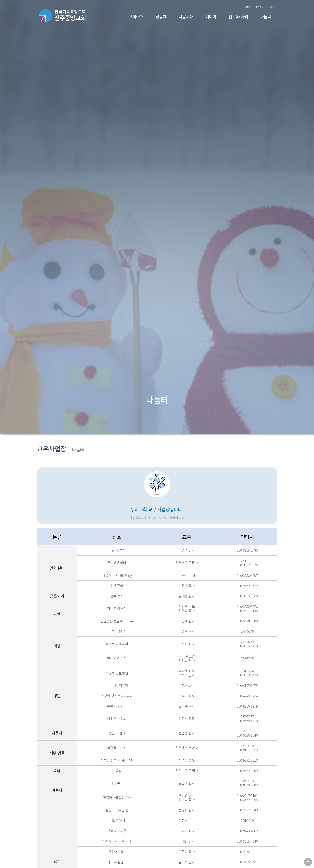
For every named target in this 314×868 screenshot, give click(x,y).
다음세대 (186, 16)
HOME (247, 7)
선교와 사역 (238, 16)
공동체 (161, 16)
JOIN (272, 7)
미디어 (211, 16)
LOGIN (260, 7)
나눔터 (266, 16)
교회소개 (136, 16)
